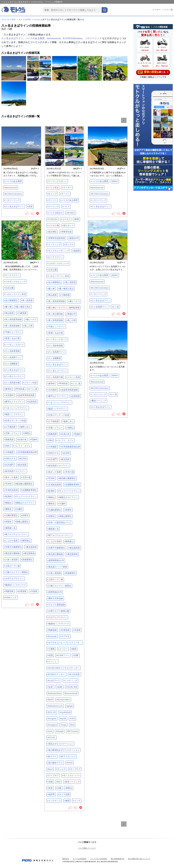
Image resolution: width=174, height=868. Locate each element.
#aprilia (63, 719)
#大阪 (59, 788)
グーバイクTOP (8, 19)
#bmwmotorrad (11, 188)
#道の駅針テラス (55, 763)
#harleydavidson (54, 693)
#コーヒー (63, 649)
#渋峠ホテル (53, 453)
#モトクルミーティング (58, 251)
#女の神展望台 (54, 282)
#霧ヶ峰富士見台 (66, 289)
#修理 (67, 801)
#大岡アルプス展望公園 (58, 611)
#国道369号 (74, 238)
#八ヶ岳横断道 (54, 358)
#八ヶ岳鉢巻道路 (55, 346)
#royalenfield (65, 712)
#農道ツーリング (98, 401)
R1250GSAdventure (73, 38)
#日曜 (76, 655)
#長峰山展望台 (65, 516)
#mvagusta (52, 719)
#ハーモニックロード (57, 339)
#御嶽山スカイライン (68, 497)
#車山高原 (52, 295)
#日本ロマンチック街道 (58, 415)
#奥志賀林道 (72, 554)
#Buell (50, 700)
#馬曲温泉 (52, 630)
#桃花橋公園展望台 (67, 478)
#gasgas (70, 706)
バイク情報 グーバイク (87, 848)
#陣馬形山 (69, 542)
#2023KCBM (72, 687)
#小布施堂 (52, 447)
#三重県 (51, 649)
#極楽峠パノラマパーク (58, 624)
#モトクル (69, 244)
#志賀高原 (75, 396)
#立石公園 (52, 270)
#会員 (50, 687)
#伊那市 (68, 510)
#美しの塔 (71, 320)
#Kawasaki (52, 636)
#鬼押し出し (68, 421)
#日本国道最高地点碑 (70, 447)
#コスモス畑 (53, 225)
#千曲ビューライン (56, 327)
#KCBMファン (63, 655)
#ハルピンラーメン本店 (58, 276)
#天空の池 (69, 472)
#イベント (52, 662)
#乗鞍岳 (51, 504)
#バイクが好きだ (55, 213)
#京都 (50, 782)
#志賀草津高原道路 (69, 390)
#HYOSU (52, 737)
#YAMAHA (53, 219)
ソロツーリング (93, 38)
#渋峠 (50, 440)
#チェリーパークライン (69, 491)
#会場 (60, 687)
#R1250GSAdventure (13, 194)
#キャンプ (52, 194)
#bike (59, 782)
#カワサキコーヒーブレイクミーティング (65, 643)
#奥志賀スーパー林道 (57, 567)
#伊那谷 (51, 516)
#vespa (64, 725)
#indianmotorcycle (55, 706)
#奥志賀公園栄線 (55, 554)
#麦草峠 (51, 384)
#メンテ (77, 801)
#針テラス (52, 756)
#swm (50, 731)
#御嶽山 (51, 497)
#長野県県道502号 (56, 561)
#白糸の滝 (65, 434)
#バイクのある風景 (13, 181)
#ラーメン (65, 194)
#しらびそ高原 (54, 542)
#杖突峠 (51, 491)
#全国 (50, 655)
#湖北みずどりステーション (60, 744)
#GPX (72, 719)
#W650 (70, 763)
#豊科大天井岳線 (55, 598)
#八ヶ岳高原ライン (56, 352)
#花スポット (68, 225)
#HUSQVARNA (63, 700)
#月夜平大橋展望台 (56, 548)
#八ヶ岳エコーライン (57, 371)
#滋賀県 (76, 251)
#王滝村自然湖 (54, 485)
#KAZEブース (54, 681)
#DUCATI (52, 712)
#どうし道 (76, 384)
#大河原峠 (52, 390)
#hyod (50, 769)
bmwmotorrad (54, 38)
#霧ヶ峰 (51, 289)
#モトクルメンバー (71, 775)
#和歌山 (69, 788)
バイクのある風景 (35, 38)
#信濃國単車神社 (72, 485)
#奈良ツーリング (72, 782)
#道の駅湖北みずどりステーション (63, 750)
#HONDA (71, 213)
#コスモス (66, 219)
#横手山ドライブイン (57, 396)
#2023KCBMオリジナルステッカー (64, 668)
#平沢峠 (51, 478)
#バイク (66, 207)
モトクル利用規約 (80, 859)
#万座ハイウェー (55, 428)
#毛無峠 (77, 434)
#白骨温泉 (65, 630)
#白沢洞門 (52, 459)
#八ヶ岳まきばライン (14, 207)
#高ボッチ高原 (54, 472)
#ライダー (67, 188)
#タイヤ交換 (64, 794)
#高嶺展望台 (70, 573)
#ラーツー (52, 200)
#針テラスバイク (68, 756)
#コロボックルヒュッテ (58, 263)
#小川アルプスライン (57, 617)
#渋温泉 (77, 630)
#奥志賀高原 (74, 548)
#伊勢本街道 (66, 232)
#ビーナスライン (55, 257)
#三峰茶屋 (65, 295)
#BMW (115, 181)
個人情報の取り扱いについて (139, 859)
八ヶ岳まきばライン (12, 38)
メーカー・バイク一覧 (163, 10)
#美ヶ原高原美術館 (56, 301)
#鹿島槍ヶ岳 (53, 529)
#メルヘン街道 (73, 377)
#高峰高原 (52, 434)
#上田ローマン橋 (55, 579)
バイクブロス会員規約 (99, 859)
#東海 (74, 649)
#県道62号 (71, 314)
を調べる (153, 72)
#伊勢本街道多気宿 (56, 238)
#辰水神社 (52, 232)
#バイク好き (53, 188)
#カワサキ (65, 636)
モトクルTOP (25, 19)
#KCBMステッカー (56, 674)
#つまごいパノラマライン (59, 402)
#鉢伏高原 (65, 459)
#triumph (60, 731)
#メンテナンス (54, 801)
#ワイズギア (53, 775)
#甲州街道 (63, 384)
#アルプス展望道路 (56, 605)
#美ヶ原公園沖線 (55, 314)
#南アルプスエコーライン (59, 535)
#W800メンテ (10, 598)
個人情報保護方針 (118, 859)
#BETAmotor (73, 731)
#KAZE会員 (74, 674)
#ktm (72, 725)
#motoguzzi (52, 725)
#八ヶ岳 (115, 307)
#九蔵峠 (62, 504)
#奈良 (50, 788)
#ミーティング (54, 244)
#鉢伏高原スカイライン (58, 466)
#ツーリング (53, 207)
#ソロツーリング (12, 200)
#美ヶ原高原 (70, 282)
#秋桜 (76, 219)
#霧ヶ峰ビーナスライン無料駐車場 (63, 308)
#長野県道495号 (55, 592)
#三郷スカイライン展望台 (59, 586)
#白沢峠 (66, 453)
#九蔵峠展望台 (54, 510)
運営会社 (66, 859)
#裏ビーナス (74, 301)
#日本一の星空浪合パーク (59, 523)
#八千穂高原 (53, 421)
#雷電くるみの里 (55, 333)
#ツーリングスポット (57, 181)
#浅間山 (70, 428)
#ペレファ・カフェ (65, 440)
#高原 (30, 207)
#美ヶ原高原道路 (55, 320)
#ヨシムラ (61, 769)
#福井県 (51, 794)
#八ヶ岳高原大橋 (55, 377)
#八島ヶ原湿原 (54, 573)
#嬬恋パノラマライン (57, 409)
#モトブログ (75, 769)
